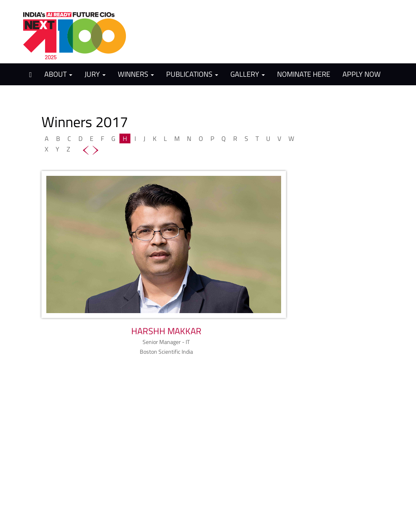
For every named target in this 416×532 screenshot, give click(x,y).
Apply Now (362, 74)
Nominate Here (304, 74)
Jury (95, 74)
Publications (192, 74)
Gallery (248, 74)
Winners (136, 74)
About (58, 74)
